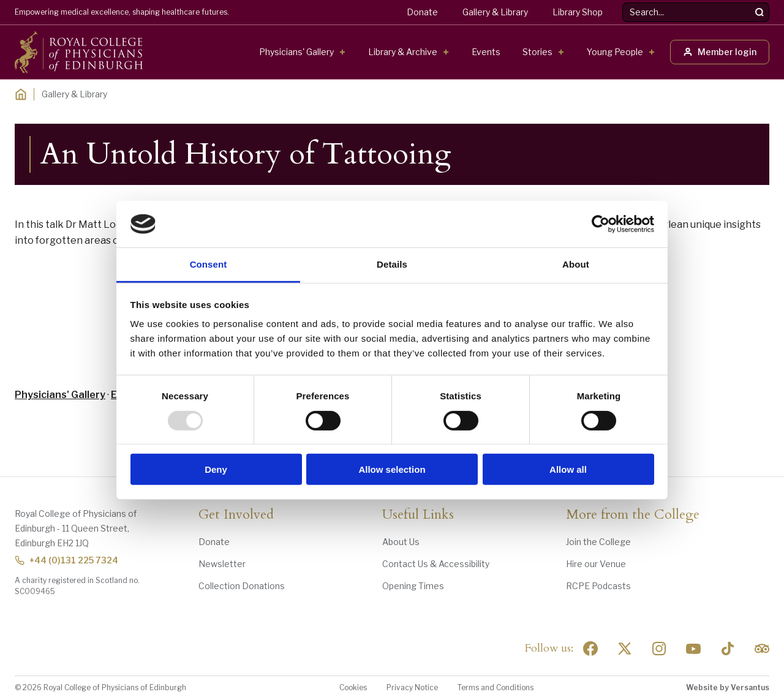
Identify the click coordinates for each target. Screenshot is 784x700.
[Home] (21, 94)
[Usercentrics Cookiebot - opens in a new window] (601, 224)
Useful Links (418, 515)
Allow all (568, 469)
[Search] (759, 12)
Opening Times (413, 586)
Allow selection (392, 469)
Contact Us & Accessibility (436, 564)
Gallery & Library (495, 12)
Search (623, 3)
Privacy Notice (412, 687)
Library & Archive (403, 52)
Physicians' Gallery (296, 52)
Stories (537, 52)
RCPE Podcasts (598, 586)
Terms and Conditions (496, 687)
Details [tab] (392, 264)
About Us (401, 542)
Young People (615, 52)
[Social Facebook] (590, 649)
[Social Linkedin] (659, 649)
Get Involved (236, 515)
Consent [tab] (209, 264)
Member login (720, 52)
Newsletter (222, 564)
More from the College (633, 515)
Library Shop (578, 12)
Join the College (598, 542)
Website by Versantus (728, 687)
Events (486, 52)
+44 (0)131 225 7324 (66, 560)
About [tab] (576, 264)
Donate (422, 12)
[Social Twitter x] (625, 649)
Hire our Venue (596, 564)
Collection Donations (242, 586)
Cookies (353, 687)
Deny (216, 469)
